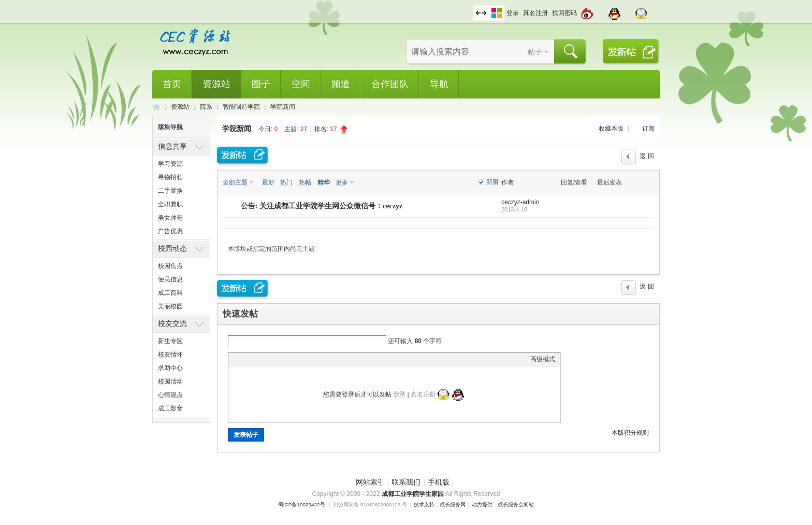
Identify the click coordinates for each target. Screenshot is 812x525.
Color (247, 359)
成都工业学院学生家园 (414, 494)
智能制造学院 (241, 107)
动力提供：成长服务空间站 (503, 505)
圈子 (261, 84)
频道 (341, 84)
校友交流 (172, 323)
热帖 (305, 182)
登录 (513, 13)
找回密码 (564, 13)
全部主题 (235, 182)
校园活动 (170, 381)
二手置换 (170, 191)
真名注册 (535, 13)
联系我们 (406, 482)
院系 (206, 107)
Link (272, 359)
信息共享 (172, 146)
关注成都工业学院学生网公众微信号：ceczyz (331, 206)
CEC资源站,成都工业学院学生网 (156, 107)
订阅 (648, 129)
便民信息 (170, 279)
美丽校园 (170, 306)
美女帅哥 (170, 218)
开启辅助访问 (471, 7)
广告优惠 (170, 231)
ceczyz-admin (520, 202)
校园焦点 (170, 266)
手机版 (439, 482)
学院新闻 (237, 129)
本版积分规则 (630, 433)
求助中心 (170, 368)
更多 (342, 182)
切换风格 (497, 13)
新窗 (492, 182)
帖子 (535, 52)
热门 (286, 182)
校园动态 (172, 248)
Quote (285, 359)
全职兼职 (170, 204)
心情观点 (170, 395)
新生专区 (170, 341)
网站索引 (370, 482)
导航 (439, 84)
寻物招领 (170, 177)
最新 (268, 182)
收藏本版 (612, 129)
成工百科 (170, 293)
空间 (301, 84)
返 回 (647, 156)
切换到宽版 (481, 13)
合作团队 (390, 84)
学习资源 (170, 164)
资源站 (216, 84)
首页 (172, 84)
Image (259, 359)
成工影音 (170, 408)
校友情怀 (170, 354)
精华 (324, 182)
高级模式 (543, 359)
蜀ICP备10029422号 (302, 505)
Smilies (311, 359)
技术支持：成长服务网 (440, 505)
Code (298, 359)
